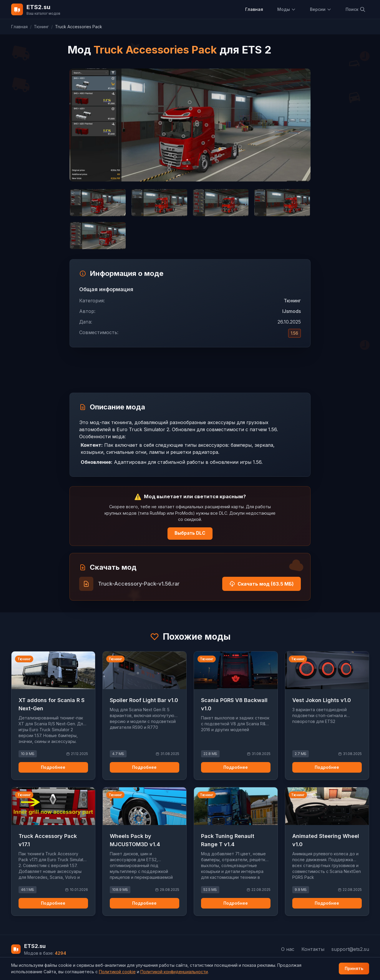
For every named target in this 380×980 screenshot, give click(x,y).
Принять (354, 968)
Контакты (313, 949)
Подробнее (53, 767)
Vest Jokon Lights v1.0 (322, 700)
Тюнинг (41, 27)
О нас (288, 949)
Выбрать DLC (190, 533)
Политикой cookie (117, 972)
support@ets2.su (350, 949)
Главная (254, 9)
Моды (287, 9)
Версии (321, 9)
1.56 (294, 333)
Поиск (356, 9)
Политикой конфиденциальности (174, 972)
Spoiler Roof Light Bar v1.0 (144, 700)
